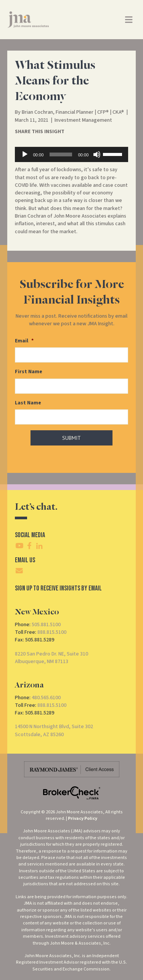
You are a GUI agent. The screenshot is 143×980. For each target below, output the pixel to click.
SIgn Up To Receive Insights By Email (58, 588)
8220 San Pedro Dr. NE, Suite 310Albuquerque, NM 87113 (51, 658)
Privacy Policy (83, 819)
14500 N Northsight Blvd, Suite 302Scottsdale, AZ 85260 (54, 730)
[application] (72, 154)
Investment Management (83, 120)
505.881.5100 (46, 625)
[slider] (61, 154)
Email (24, 341)
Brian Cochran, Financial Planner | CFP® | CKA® (73, 112)
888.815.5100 (52, 632)
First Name (29, 372)
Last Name (28, 403)
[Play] (25, 154)
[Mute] (97, 154)
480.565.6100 (46, 698)
